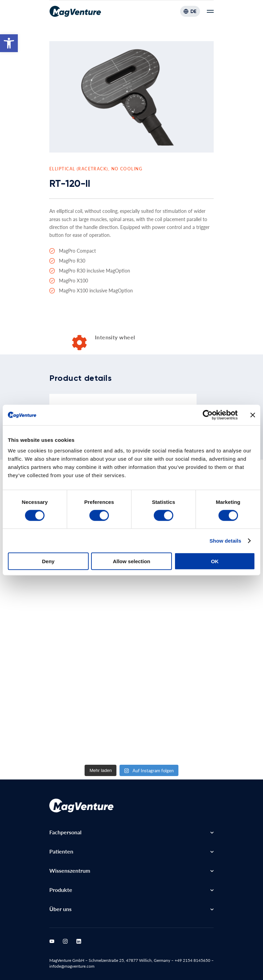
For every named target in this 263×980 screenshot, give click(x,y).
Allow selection (131, 561)
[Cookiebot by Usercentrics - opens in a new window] (208, 415)
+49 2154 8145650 (192, 960)
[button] (9, 43)
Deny (48, 561)
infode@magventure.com (72, 966)
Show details (226, 540)
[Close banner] (253, 415)
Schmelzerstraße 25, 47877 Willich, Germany (129, 960)
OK (215, 561)
